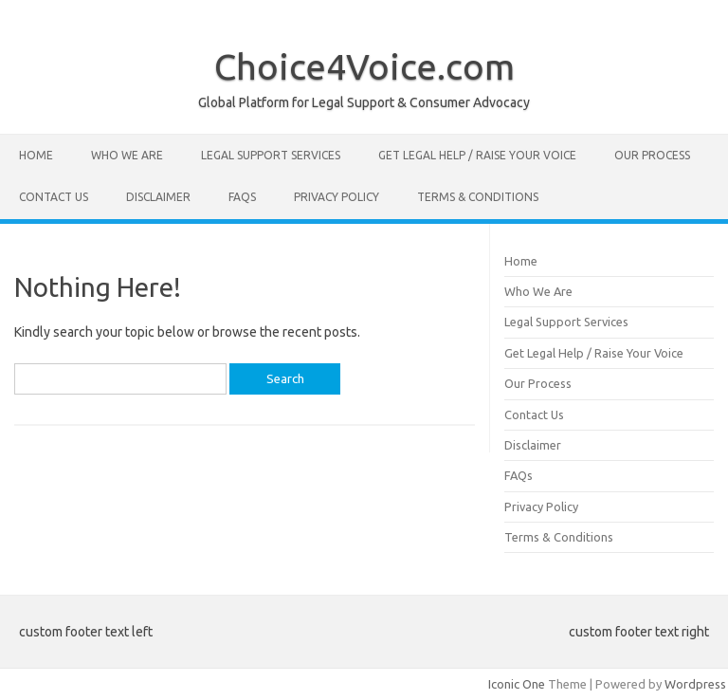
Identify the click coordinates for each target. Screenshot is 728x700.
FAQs (242, 197)
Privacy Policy (337, 197)
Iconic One (517, 684)
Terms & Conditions (478, 197)
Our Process (652, 155)
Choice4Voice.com (364, 66)
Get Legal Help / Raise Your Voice (477, 155)
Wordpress (695, 684)
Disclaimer (158, 197)
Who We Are (127, 155)
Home (36, 155)
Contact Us (54, 197)
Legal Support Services (271, 155)
